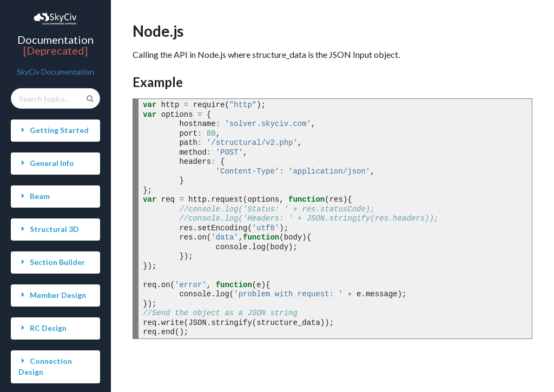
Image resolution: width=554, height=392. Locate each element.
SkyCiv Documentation (55, 72)
